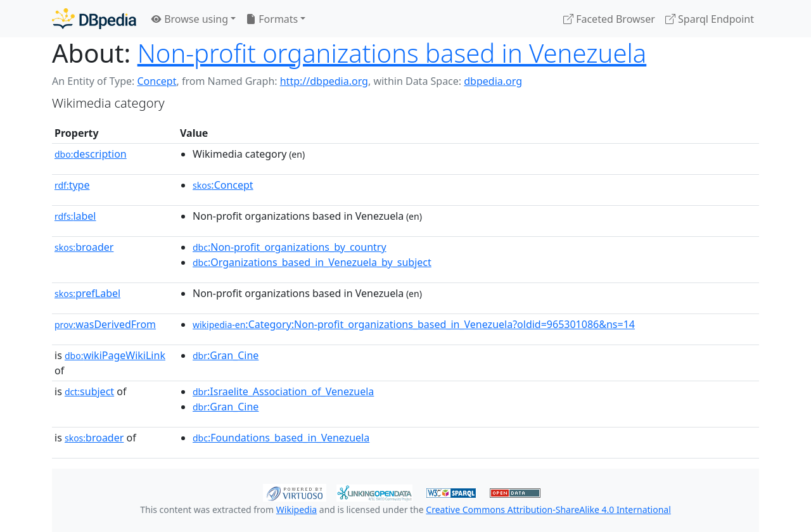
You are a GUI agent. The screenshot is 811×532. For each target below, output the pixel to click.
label (75, 216)
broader (84, 247)
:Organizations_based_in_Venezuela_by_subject (312, 262)
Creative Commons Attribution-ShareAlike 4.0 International (548, 510)
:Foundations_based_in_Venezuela (281, 438)
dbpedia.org (493, 81)
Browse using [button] (190, 19)
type (72, 185)
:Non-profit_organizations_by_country (290, 247)
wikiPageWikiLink (115, 355)
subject (89, 391)
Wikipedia (297, 510)
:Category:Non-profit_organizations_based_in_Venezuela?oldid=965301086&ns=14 (414, 324)
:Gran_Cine (226, 355)
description (91, 154)
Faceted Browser (609, 19)
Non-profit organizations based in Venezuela (392, 53)
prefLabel (87, 293)
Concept (156, 81)
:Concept (223, 185)
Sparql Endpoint (710, 19)
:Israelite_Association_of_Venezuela (283, 391)
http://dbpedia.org (324, 81)
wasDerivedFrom (105, 324)
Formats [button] (272, 19)
